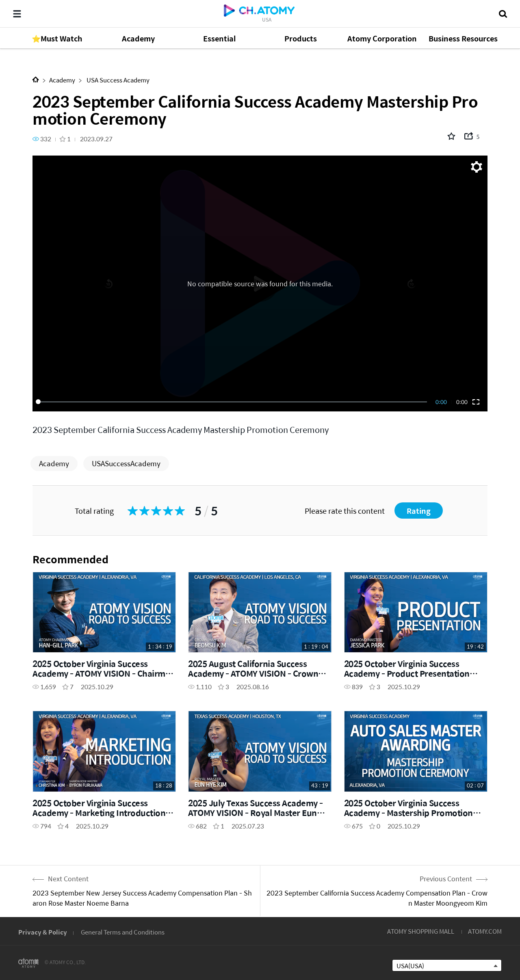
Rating (419, 511)
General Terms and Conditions (123, 932)
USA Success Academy (117, 80)
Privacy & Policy (43, 932)
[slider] (233, 402)
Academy (62, 80)
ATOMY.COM (485, 931)
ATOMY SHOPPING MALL (421, 931)
